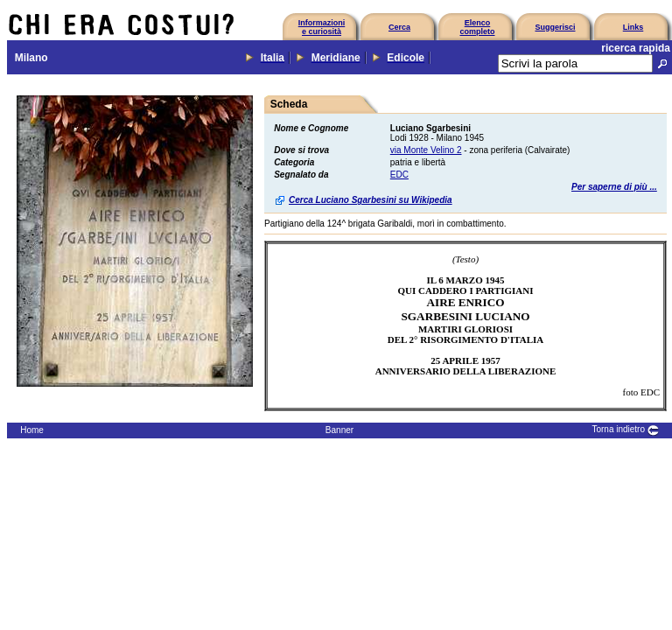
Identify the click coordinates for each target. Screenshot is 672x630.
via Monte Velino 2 (426, 150)
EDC (399, 175)
